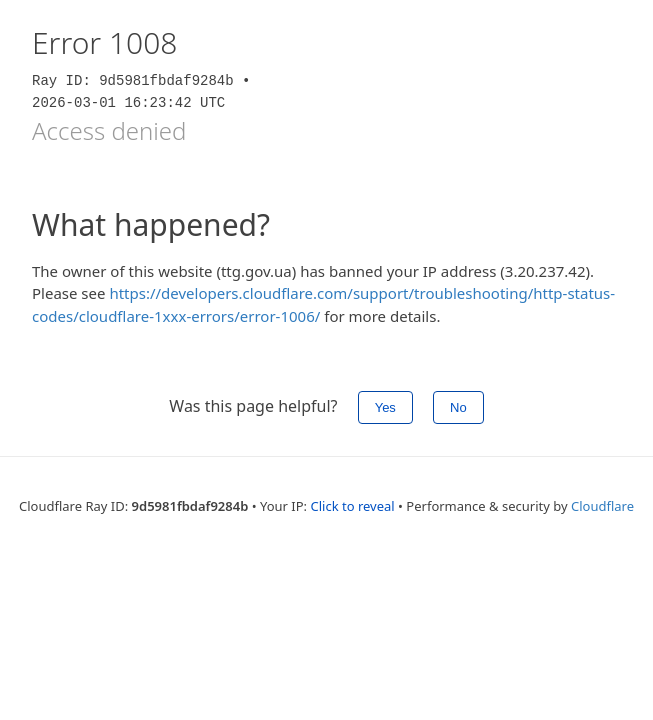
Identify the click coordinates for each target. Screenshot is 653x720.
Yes (385, 407)
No (458, 407)
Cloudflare (602, 506)
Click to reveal (352, 506)
